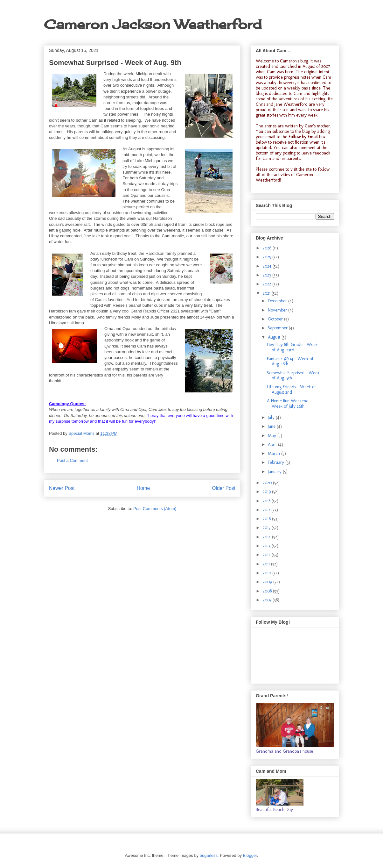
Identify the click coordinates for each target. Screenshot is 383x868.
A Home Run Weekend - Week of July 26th (289, 404)
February (277, 462)
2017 (267, 510)
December (278, 301)
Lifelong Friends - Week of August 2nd (291, 390)
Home (143, 488)
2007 (268, 600)
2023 (268, 275)
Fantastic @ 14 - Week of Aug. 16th (290, 362)
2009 (268, 582)
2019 (267, 492)
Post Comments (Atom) (155, 509)
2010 (268, 573)
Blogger (250, 855)
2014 (267, 537)
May (273, 436)
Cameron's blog (294, 61)
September (278, 328)
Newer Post (62, 488)
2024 (268, 266)
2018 (267, 501)
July (272, 417)
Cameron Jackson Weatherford (153, 24)
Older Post (224, 488)
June (272, 426)
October (276, 319)
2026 (268, 248)
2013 (267, 546)
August (275, 337)
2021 (267, 293)
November (278, 310)
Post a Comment (72, 460)
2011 (267, 564)
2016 (267, 519)
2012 (267, 555)
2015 (267, 528)
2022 (268, 284)
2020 (268, 483)
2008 (268, 591)
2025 (268, 257)
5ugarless (209, 855)
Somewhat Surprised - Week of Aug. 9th (293, 376)
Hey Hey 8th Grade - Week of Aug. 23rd (292, 347)
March (275, 453)
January (275, 472)
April (273, 445)
